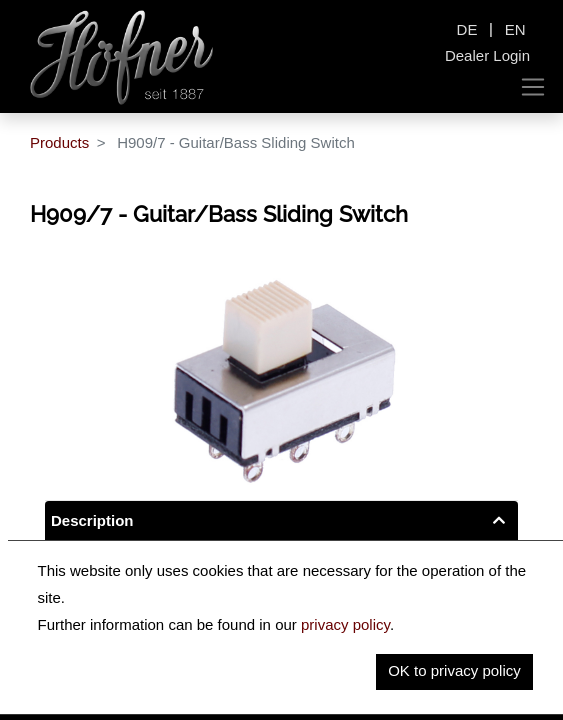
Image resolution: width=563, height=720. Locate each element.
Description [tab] (92, 520)
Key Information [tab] (108, 562)
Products (59, 142)
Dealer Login (487, 55)
